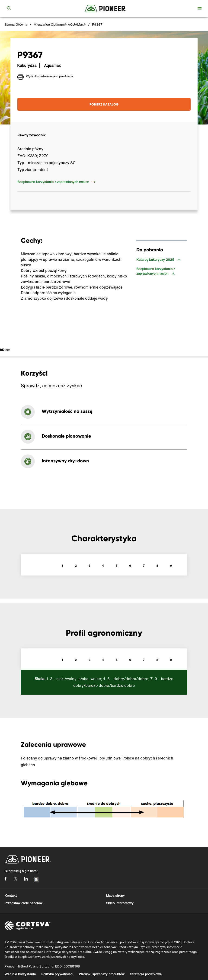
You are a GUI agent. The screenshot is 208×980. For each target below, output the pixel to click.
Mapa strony (115, 895)
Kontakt (11, 895)
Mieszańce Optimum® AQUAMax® (60, 24)
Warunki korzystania (20, 974)
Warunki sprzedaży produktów (102, 974)
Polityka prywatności (57, 974)
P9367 (97, 24)
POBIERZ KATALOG (104, 104)
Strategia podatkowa (146, 974)
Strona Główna (16, 24)
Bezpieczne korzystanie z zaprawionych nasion (53, 182)
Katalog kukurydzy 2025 (155, 260)
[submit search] (9, 9)
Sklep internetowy (120, 903)
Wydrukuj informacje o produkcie (45, 77)
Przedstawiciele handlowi (24, 903)
